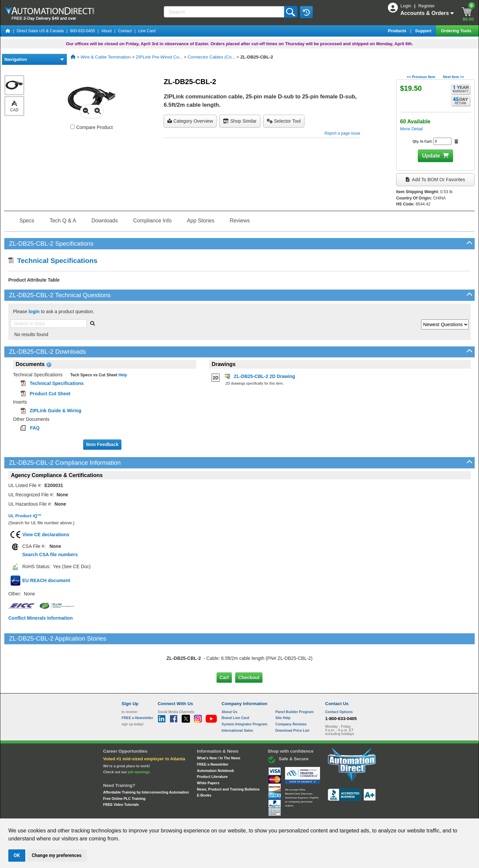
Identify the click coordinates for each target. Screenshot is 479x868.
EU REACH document (46, 580)
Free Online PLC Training (124, 770)
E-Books (204, 767)
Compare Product (92, 127)
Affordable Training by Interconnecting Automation (146, 764)
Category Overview (190, 121)
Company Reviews (291, 696)
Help (122, 375)
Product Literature (212, 749)
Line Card (147, 31)
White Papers (208, 755)
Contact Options (339, 684)
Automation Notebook (215, 742)
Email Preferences (235, 812)
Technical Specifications (53, 260)
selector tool (284, 121)
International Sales (237, 702)
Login (406, 6)
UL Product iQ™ (25, 516)
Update (431, 156)
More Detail (411, 129)
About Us (229, 684)
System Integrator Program (244, 696)
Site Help (283, 690)
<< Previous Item (421, 77)
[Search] (224, 12)
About (107, 31)
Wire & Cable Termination (106, 57)
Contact (125, 31)
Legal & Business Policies (277, 812)
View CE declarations (46, 535)
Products (398, 31)
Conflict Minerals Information (41, 618)
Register (426, 6)
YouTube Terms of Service (325, 812)
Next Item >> (454, 77)
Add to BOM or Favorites (435, 180)
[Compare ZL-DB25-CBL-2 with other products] (73, 127)
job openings (139, 744)
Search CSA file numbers (50, 555)
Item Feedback (102, 444)
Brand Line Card (235, 690)
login (34, 311)
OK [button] (17, 855)
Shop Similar (240, 121)
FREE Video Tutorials (121, 777)
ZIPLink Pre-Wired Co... (159, 57)
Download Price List (292, 702)
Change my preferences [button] (57, 855)
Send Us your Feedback (168, 812)
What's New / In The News (219, 730)
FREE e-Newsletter (213, 736)
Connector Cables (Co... (211, 57)
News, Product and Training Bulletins (228, 761)
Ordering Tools (457, 31)
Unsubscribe (204, 812)
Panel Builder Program (295, 684)
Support (424, 31)
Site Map (136, 812)
